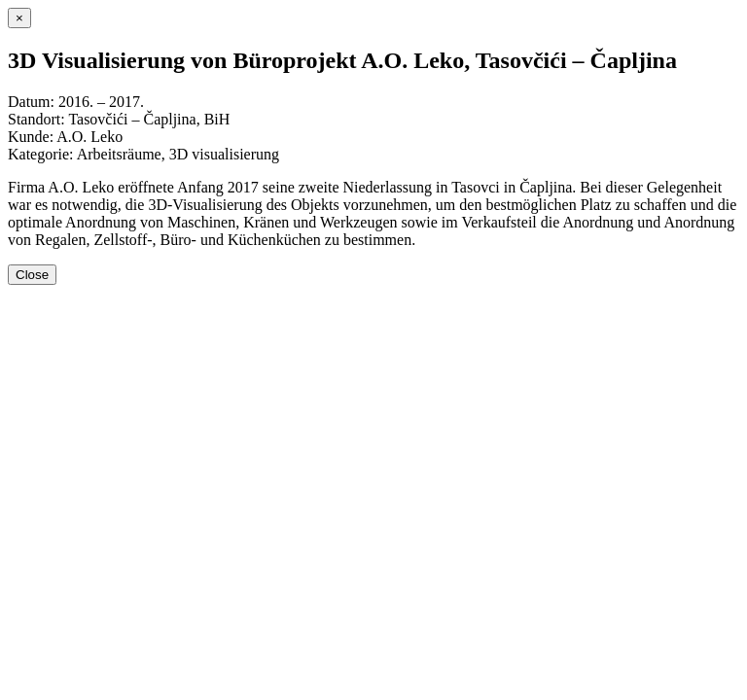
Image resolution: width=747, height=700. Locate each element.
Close (32, 275)
